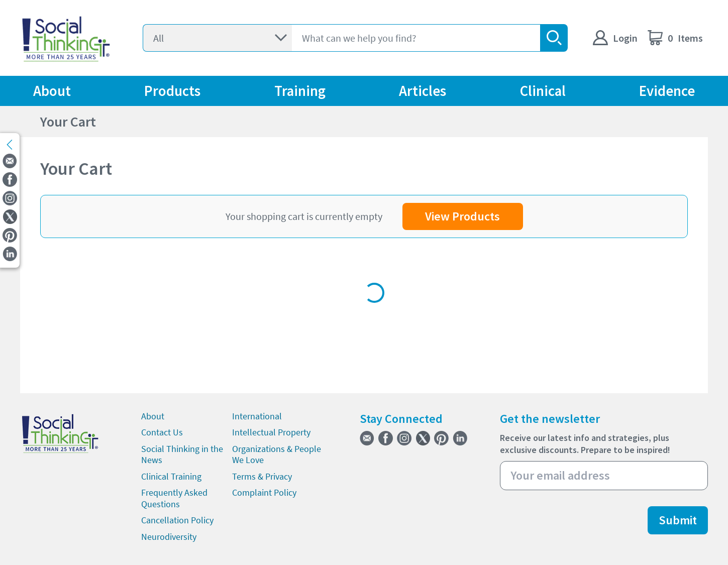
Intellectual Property (271, 432)
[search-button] (554, 38)
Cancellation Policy (177, 520)
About (52, 91)
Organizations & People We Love (277, 455)
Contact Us (162, 432)
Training (300, 91)
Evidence (667, 91)
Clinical (543, 91)
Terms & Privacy (262, 476)
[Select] (217, 38)
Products (172, 91)
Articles (423, 91)
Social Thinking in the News (182, 455)
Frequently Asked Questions (174, 498)
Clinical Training (171, 476)
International (257, 416)
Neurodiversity (169, 537)
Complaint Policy (264, 492)
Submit (678, 520)
